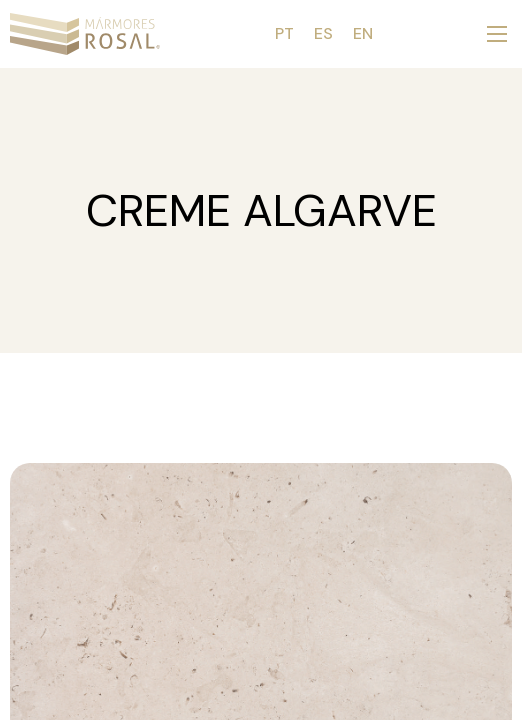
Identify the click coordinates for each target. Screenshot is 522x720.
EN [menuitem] (363, 33)
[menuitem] (284, 34)
